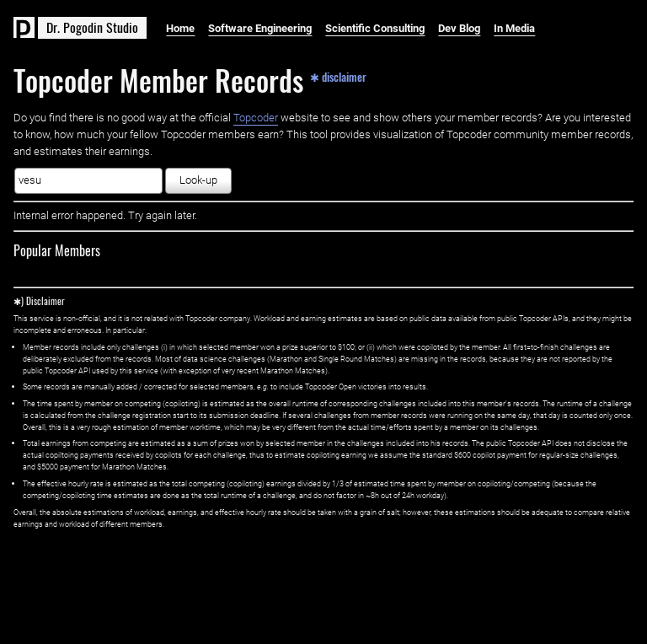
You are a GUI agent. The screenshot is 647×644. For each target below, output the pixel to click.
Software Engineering (260, 28)
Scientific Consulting (375, 28)
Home (180, 28)
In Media (514, 28)
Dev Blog (459, 28)
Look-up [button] (198, 180)
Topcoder (256, 118)
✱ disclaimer (338, 76)
